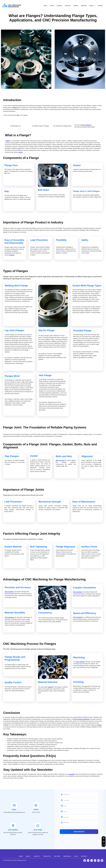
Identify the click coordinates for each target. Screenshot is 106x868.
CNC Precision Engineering (81, 719)
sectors (21, 152)
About (52, 6)
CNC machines (9, 592)
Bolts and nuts (60, 460)
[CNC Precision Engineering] (12, 6)
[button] (92, 6)
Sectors (76, 6)
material (50, 687)
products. (12, 255)
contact (99, 725)
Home (45, 6)
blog (18, 115)
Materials (84, 6)
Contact (100, 6)
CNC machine (80, 662)
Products (68, 6)
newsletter (72, 774)
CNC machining (86, 125)
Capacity (59, 6)
